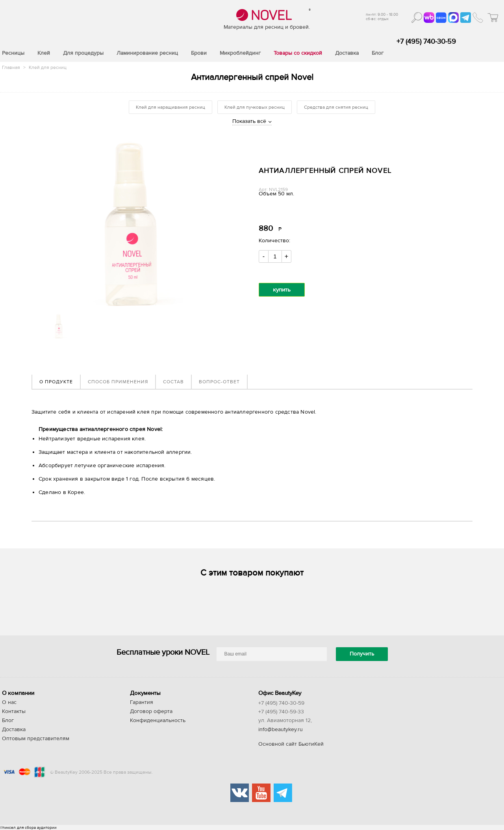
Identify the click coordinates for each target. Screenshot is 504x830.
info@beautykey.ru (281, 730)
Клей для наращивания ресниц (170, 107)
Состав (173, 382)
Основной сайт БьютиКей (291, 744)
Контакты (14, 711)
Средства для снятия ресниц (336, 107)
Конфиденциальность (158, 720)
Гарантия (142, 702)
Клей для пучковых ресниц (255, 107)
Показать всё (249, 121)
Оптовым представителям (36, 739)
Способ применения (118, 382)
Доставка (14, 730)
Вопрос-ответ (219, 382)
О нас (9, 702)
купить (282, 290)
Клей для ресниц (48, 67)
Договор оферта (151, 711)
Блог (8, 720)
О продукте (56, 382)
